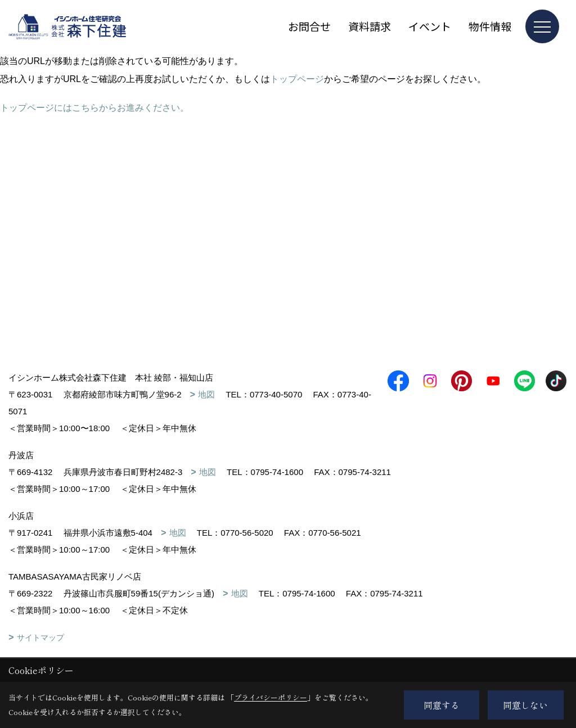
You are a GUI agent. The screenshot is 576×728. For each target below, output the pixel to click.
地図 (206, 394)
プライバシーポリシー (271, 697)
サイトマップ (40, 637)
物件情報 (490, 26)
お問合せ (309, 26)
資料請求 (370, 26)
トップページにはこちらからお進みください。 (94, 108)
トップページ (297, 79)
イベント (430, 26)
